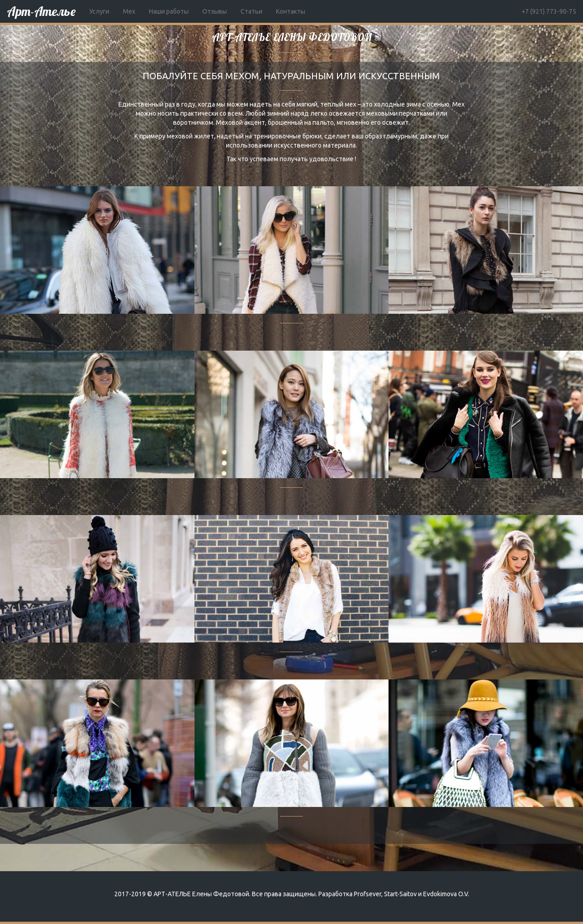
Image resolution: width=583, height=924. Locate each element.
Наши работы (169, 11)
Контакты (291, 11)
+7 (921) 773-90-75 (549, 11)
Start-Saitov (400, 894)
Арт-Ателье (41, 11)
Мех (129, 11)
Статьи (251, 11)
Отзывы (215, 11)
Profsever (368, 894)
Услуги (99, 11)
